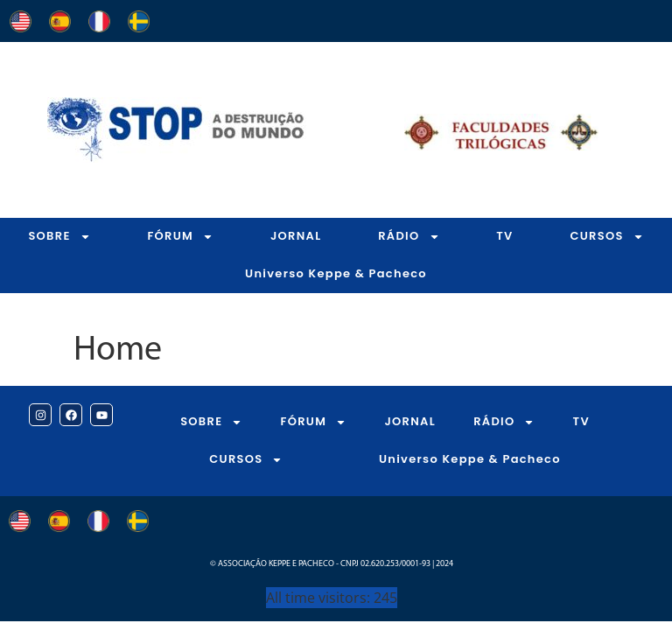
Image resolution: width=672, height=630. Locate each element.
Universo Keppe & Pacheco (336, 273)
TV (504, 236)
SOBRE (59, 237)
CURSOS (246, 460)
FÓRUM (180, 237)
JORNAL (296, 236)
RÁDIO (409, 237)
